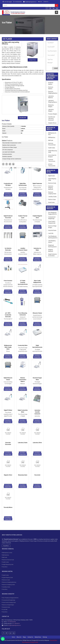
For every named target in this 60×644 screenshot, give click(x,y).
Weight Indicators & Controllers (53, 255)
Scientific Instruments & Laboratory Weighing (18, 26)
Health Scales (52, 148)
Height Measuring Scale (53, 151)
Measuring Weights (51, 106)
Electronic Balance (51, 88)
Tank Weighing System (52, 241)
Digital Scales (52, 176)
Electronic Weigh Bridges (52, 227)
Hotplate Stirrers (52, 123)
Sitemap (45, 637)
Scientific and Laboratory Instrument (39, 26)
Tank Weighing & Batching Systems (53, 237)
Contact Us (46, 2)
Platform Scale (52, 200)
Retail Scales (51, 202)
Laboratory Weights (51, 110)
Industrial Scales (52, 230)
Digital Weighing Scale (52, 179)
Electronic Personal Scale (52, 144)
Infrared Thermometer (52, 165)
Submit (56, 68)
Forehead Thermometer (52, 160)
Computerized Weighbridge (52, 218)
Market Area (38, 637)
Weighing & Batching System (52, 246)
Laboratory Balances (51, 97)
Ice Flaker (6, 120)
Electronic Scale (52, 183)
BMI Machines (52, 137)
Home (3, 26)
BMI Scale (51, 140)
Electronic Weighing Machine (53, 92)
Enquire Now (33, 60)
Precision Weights (53, 114)
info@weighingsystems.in (31, 2)
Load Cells (51, 233)
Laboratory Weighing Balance (53, 101)
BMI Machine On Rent (52, 134)
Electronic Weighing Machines (51, 188)
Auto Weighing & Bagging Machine (53, 213)
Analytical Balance (51, 83)
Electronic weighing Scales (52, 193)
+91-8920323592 (18, 2)
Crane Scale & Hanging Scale (52, 222)
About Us (40, 2)
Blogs (24, 637)
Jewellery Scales (52, 197)
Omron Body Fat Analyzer (52, 156)
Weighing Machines (51, 250)
